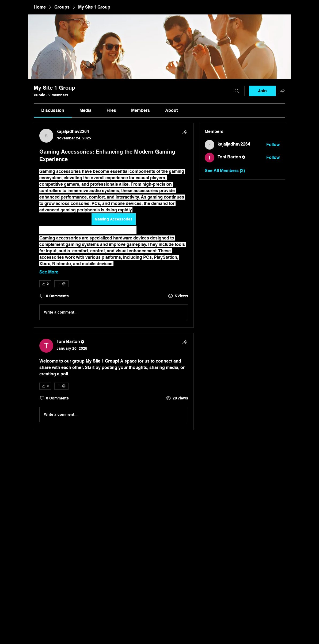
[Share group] (282, 91)
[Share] (185, 132)
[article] (114, 225)
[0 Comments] (54, 296)
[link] (53, 110)
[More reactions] (61, 284)
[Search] (237, 91)
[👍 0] (45, 284)
